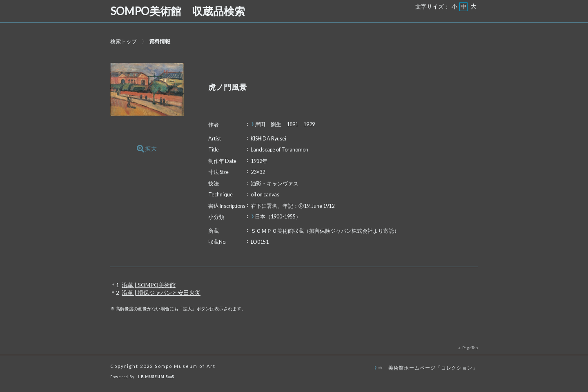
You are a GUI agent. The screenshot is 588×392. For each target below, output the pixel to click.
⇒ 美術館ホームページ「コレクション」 (428, 367)
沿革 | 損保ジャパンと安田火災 (161, 293)
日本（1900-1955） (278, 217)
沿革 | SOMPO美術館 (149, 285)
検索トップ (124, 41)
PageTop (470, 347)
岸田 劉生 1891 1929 (285, 124)
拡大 (147, 149)
